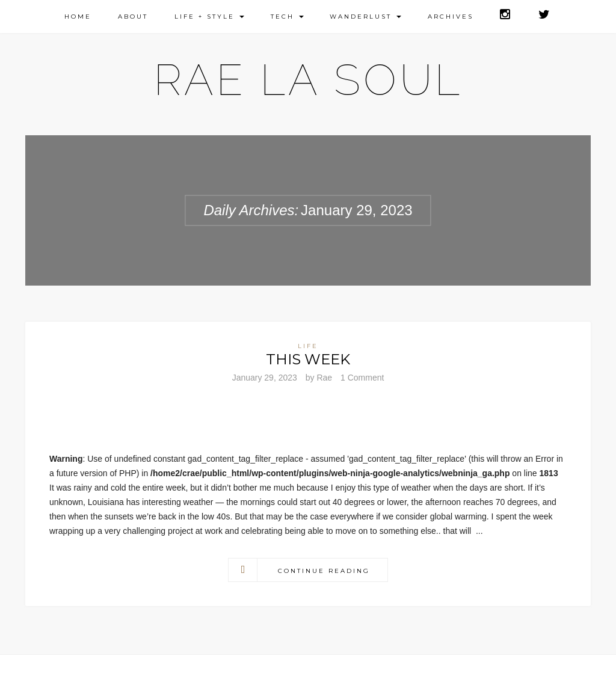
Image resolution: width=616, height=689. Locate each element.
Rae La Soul (308, 80)
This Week (308, 359)
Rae (324, 378)
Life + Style (209, 17)
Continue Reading (324, 571)
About (133, 17)
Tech (287, 17)
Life (308, 346)
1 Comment (362, 378)
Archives (451, 17)
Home (78, 17)
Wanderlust (365, 17)
